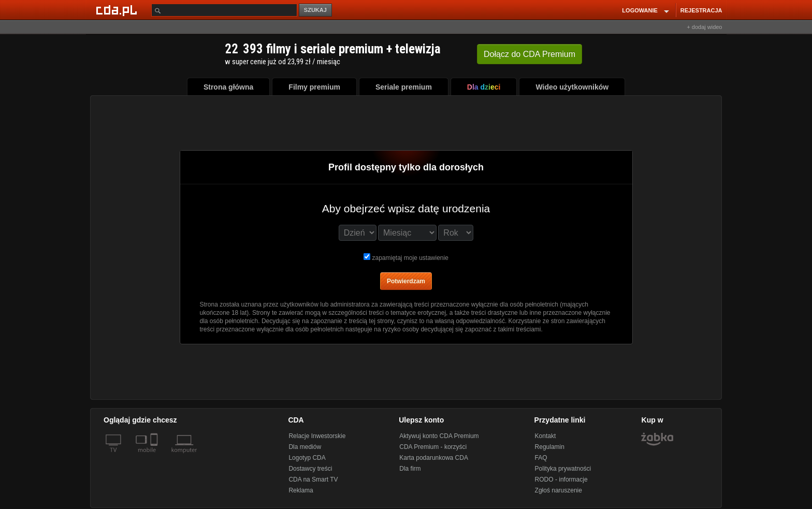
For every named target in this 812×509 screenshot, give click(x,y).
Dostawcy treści (310, 469)
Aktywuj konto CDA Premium (439, 436)
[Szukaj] (224, 10)
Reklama (301, 490)
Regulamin (550, 447)
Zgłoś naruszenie (559, 490)
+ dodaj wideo (704, 27)
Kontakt (546, 436)
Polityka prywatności (563, 469)
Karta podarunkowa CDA (434, 458)
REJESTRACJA (701, 10)
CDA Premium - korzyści (433, 447)
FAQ (541, 458)
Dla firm (410, 469)
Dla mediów (305, 447)
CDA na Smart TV (313, 479)
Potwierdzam (406, 281)
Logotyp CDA (307, 458)
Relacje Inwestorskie (317, 436)
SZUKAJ (315, 10)
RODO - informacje (561, 479)
